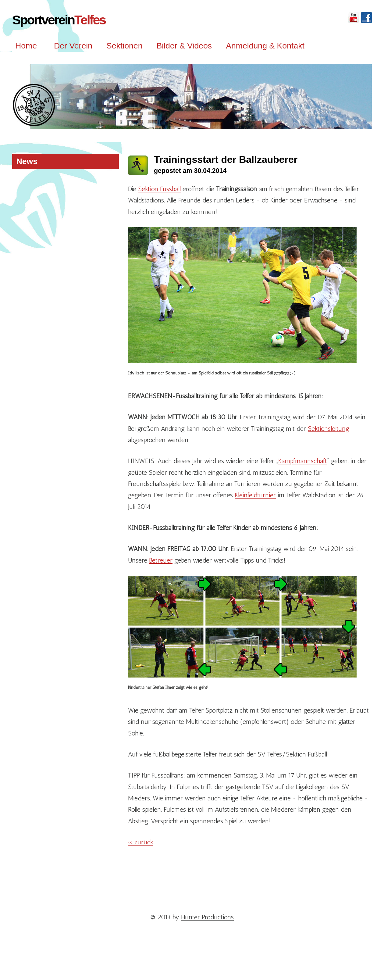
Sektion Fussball (159, 189)
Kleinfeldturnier (255, 495)
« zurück (141, 842)
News (27, 161)
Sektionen (124, 46)
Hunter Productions (207, 917)
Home (26, 46)
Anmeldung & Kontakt (265, 46)
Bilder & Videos (184, 46)
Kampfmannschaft (303, 461)
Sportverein (59, 20)
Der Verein (73, 46)
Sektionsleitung (329, 429)
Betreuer (161, 560)
